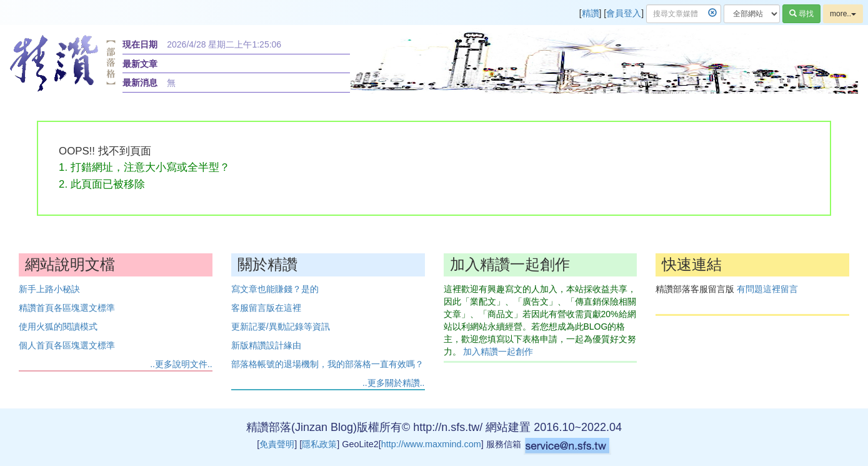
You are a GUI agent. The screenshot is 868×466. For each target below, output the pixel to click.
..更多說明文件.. (181, 364)
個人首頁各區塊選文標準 (67, 345)
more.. (843, 14)
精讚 (591, 13)
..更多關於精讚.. (394, 383)
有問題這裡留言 (767, 289)
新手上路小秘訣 (49, 289)
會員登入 (624, 13)
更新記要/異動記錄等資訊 (281, 327)
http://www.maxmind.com (431, 444)
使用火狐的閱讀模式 (58, 327)
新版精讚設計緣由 (266, 345)
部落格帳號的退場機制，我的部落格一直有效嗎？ (327, 364)
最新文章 (140, 64)
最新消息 (140, 83)
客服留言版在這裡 (266, 308)
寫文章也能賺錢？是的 (275, 289)
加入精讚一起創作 (498, 352)
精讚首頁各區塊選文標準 (67, 308)
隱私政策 (319, 444)
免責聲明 (277, 444)
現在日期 (140, 44)
